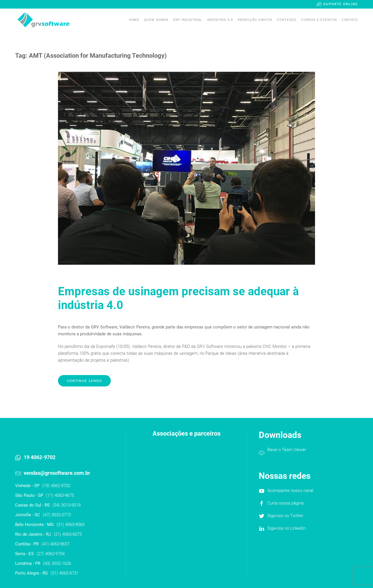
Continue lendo (84, 381)
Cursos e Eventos (319, 20)
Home (134, 20)
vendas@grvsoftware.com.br (57, 473)
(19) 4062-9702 (56, 486)
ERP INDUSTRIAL (188, 20)
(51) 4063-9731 (65, 573)
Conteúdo (287, 20)
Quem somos (156, 20)
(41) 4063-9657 (55, 544)
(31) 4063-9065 (71, 525)
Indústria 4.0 (220, 20)
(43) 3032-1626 (57, 563)
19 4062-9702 (40, 457)
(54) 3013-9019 (67, 505)
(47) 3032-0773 (57, 515)
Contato (350, 20)
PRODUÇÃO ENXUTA (255, 20)
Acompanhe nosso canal (290, 491)
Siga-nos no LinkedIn (286, 528)
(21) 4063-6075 (68, 534)
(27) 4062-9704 (51, 554)
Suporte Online (340, 4)
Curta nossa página (285, 503)
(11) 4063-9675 (60, 495)
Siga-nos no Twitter (285, 516)
